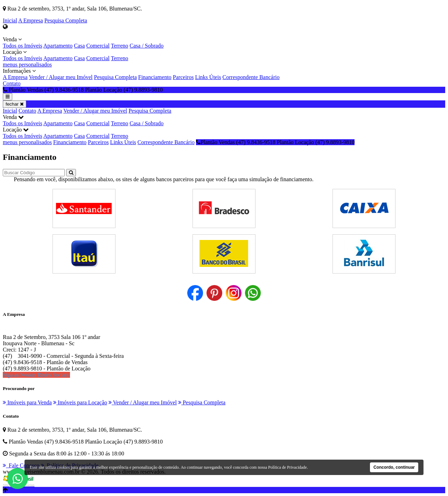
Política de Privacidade (288, 467)
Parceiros (183, 77)
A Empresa (31, 20)
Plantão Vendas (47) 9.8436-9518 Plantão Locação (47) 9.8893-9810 (275, 142)
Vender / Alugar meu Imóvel (61, 77)
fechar (15, 104)
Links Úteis (208, 77)
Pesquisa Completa (66, 20)
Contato (12, 83)
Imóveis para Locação (80, 402)
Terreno (120, 46)
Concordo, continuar (394, 467)
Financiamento (155, 77)
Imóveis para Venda (27, 402)
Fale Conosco (21, 465)
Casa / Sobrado (146, 46)
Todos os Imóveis (23, 46)
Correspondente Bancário (251, 77)
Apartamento (58, 46)
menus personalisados (27, 65)
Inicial (10, 20)
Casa (79, 46)
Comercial (98, 46)
